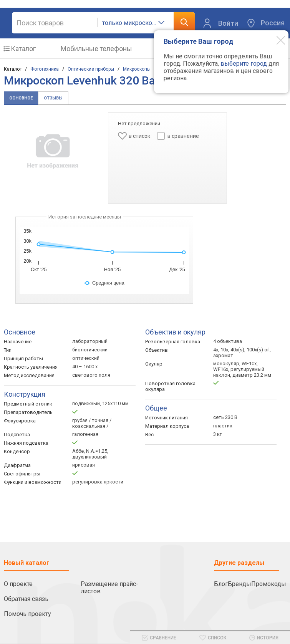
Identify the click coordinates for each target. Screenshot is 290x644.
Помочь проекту (27, 614)
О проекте (18, 584)
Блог (221, 584)
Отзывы (53, 98)
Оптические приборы (91, 69)
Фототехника (45, 69)
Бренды (239, 584)
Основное (21, 98)
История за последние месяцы (85, 217)
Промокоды (269, 584)
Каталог (23, 49)
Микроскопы (137, 69)
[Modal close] (275, 40)
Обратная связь (26, 599)
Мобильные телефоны (96, 49)
